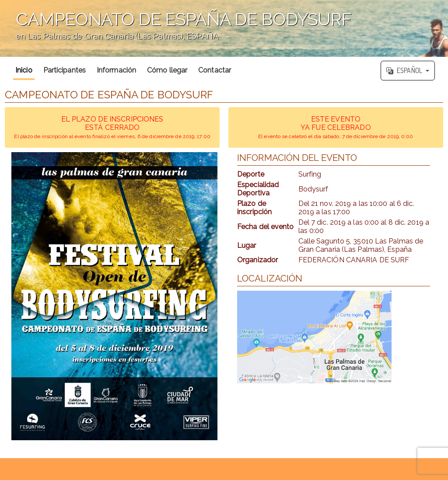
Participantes (65, 70)
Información (116, 70)
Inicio (24, 70)
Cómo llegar (167, 70)
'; (224, 28)
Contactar (215, 70)
